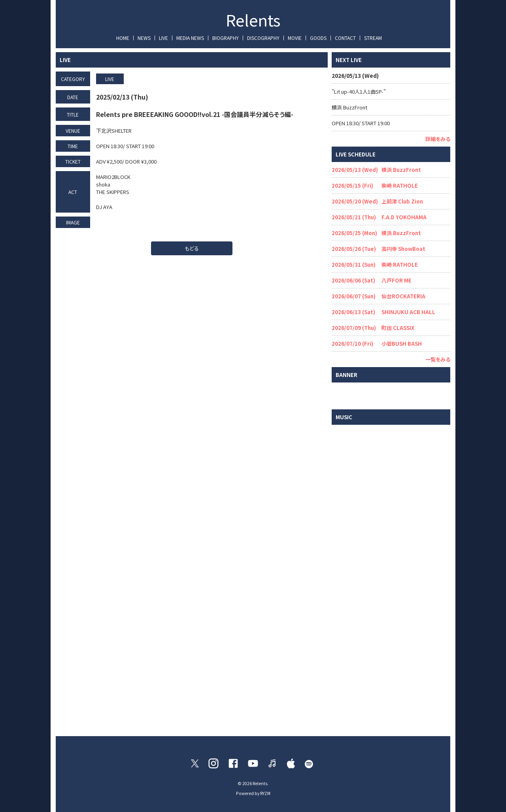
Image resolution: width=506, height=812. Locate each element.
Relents (253, 20)
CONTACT (345, 38)
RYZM (265, 793)
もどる (192, 248)
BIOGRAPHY (226, 38)
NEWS (144, 38)
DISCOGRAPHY (263, 38)
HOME (123, 38)
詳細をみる (438, 139)
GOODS (318, 38)
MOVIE (295, 38)
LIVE (163, 38)
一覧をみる (438, 359)
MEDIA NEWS (190, 38)
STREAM (373, 38)
